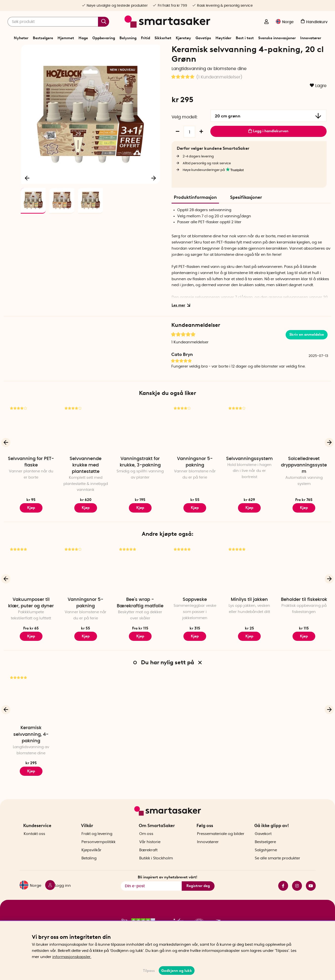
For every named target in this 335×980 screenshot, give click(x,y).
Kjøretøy (183, 38)
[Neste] (154, 194)
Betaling (89, 867)
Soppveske (195, 617)
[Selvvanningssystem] (249, 445)
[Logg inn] (266, 22)
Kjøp (86, 525)
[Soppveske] (195, 586)
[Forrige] (27, 194)
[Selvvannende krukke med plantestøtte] (86, 445)
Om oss (146, 842)
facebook (283, 894)
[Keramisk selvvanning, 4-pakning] (31, 715)
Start (127, 50)
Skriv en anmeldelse (307, 352)
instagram (297, 894)
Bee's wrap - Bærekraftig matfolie (140, 620)
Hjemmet (66, 38)
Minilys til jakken (249, 617)
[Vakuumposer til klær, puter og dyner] (31, 586)
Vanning (152, 50)
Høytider (223, 38)
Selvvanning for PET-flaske (31, 479)
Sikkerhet (163, 38)
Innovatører (311, 38)
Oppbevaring (104, 38)
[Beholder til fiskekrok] (304, 586)
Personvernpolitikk (99, 850)
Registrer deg (198, 894)
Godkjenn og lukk (177, 971)
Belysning (128, 38)
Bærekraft (148, 859)
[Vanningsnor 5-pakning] (195, 445)
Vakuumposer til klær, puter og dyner (31, 620)
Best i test (245, 38)
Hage (83, 38)
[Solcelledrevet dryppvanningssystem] (304, 445)
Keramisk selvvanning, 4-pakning (31, 752)
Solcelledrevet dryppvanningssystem (304, 482)
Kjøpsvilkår (91, 859)
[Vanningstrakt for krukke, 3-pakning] (140, 445)
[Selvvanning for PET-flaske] (31, 445)
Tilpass (149, 971)
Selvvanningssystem (249, 476)
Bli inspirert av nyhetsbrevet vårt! (167, 886)
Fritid (146, 38)
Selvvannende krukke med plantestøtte (86, 482)
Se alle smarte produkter (277, 867)
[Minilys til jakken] (249, 586)
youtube (311, 894)
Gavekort (263, 842)
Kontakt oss (34, 842)
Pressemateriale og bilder (221, 842)
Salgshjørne (266, 859)
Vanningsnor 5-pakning (195, 479)
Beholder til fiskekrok (304, 617)
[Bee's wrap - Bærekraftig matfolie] (140, 586)
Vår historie (150, 850)
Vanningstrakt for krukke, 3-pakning (140, 479)
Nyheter (21, 38)
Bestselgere (43, 38)
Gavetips (203, 38)
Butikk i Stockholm (156, 867)
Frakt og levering (97, 842)
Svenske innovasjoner (277, 38)
